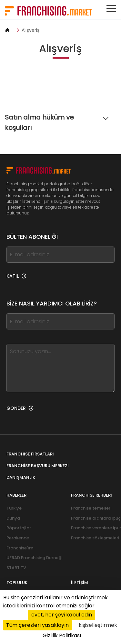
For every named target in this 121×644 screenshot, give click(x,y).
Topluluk (17, 583)
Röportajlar (19, 528)
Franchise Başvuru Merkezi (38, 466)
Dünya (13, 518)
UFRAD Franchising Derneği (34, 558)
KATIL (16, 276)
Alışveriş (31, 30)
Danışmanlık (21, 477)
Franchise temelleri (91, 508)
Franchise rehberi (91, 495)
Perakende (18, 538)
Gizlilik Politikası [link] (62, 635)
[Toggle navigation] (111, 8)
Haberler (16, 495)
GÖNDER (20, 408)
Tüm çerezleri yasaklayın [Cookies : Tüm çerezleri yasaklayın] (37, 625)
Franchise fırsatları (30, 454)
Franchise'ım (20, 548)
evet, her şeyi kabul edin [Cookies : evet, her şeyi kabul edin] (62, 615)
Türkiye (14, 508)
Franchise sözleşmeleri (95, 538)
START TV (16, 568)
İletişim (80, 583)
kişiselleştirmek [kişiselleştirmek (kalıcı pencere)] (98, 625)
